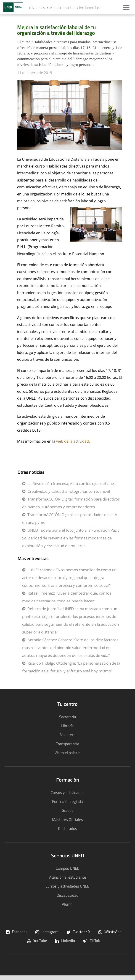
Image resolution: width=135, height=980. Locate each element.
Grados (67, 810)
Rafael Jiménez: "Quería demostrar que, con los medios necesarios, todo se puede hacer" (67, 597)
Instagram (47, 932)
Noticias (38, 8)
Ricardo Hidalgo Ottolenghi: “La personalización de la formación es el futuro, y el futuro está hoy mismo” (71, 667)
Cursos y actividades (67, 792)
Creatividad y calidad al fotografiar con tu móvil (69, 491)
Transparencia (68, 744)
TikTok (91, 941)
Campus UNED (68, 868)
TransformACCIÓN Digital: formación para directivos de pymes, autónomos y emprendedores (71, 503)
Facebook (17, 932)
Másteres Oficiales (67, 819)
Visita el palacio (67, 753)
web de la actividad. (73, 441)
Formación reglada (67, 801)
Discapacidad (67, 895)
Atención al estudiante (68, 877)
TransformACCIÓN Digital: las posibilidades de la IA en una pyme (70, 518)
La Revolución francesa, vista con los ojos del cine (71, 483)
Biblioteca (67, 735)
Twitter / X (78, 932)
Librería (67, 726)
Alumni (68, 904)
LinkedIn (65, 941)
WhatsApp (110, 932)
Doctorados (67, 828)
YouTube (37, 941)
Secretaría (68, 717)
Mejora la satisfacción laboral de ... (77, 8)
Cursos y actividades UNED (67, 886)
